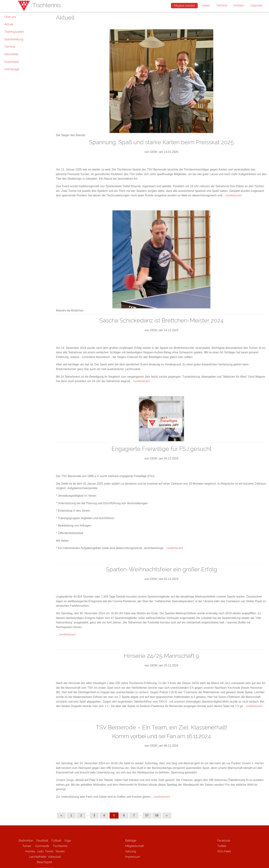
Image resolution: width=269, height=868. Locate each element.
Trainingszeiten (14, 32)
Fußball (56, 841)
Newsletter (11, 54)
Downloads (12, 62)
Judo (40, 851)
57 (147, 815)
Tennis (49, 851)
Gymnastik (44, 846)
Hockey (30, 851)
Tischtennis (60, 846)
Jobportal (256, 5)
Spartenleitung (14, 39)
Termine (222, 5)
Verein (206, 5)
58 (157, 815)
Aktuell (9, 24)
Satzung (131, 851)
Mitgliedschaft (134, 846)
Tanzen (60, 851)
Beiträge (131, 841)
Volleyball (54, 857)
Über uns (10, 17)
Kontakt (239, 5)
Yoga (68, 841)
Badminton (26, 841)
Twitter (222, 846)
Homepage (12, 69)
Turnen (27, 846)
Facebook (224, 841)
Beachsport (44, 862)
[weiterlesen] (234, 195)
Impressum (133, 857)
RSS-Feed (224, 851)
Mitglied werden (184, 6)
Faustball (42, 841)
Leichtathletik (38, 857)
